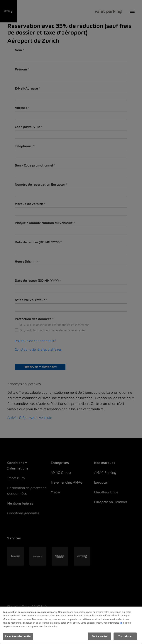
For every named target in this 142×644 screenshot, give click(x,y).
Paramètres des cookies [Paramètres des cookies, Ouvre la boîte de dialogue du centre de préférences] (18, 636)
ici (121, 623)
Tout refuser (125, 636)
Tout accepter (100, 636)
